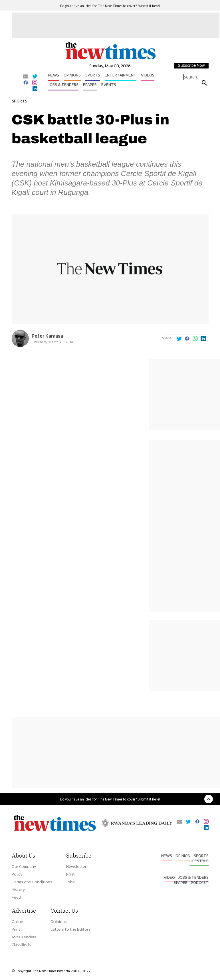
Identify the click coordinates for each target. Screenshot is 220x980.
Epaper (90, 84)
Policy (17, 874)
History (18, 890)
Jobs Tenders (24, 937)
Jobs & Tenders (63, 84)
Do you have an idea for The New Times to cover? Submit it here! (110, 6)
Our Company (24, 866)
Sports (93, 75)
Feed (16, 897)
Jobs (70, 882)
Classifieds (21, 945)
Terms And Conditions (32, 882)
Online (17, 921)
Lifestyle (199, 861)
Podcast (200, 882)
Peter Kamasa (47, 336)
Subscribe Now (191, 65)
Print (70, 874)
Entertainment (121, 75)
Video (169, 877)
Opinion (183, 856)
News (54, 75)
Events (109, 84)
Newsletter (76, 866)
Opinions (72, 75)
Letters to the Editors (70, 929)
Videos (148, 75)
